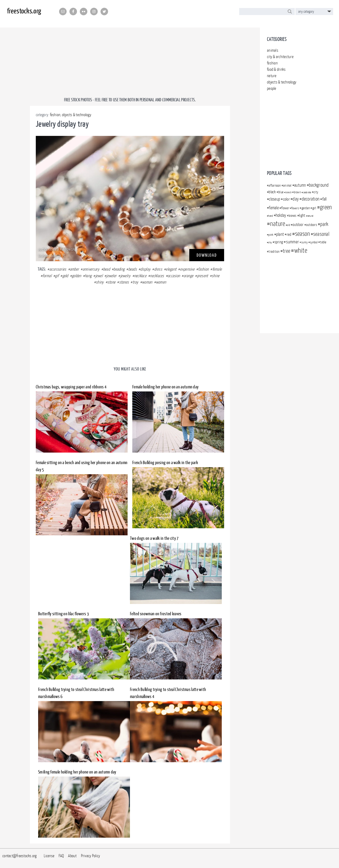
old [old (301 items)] (289, 225)
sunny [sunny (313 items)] (305, 242)
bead (107, 269)
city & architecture (280, 57)
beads (133, 269)
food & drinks (276, 69)
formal (47, 276)
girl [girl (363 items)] (314, 208)
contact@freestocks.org (20, 856)
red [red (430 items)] (289, 234)
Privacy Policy (91, 856)
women (161, 282)
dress (158, 269)
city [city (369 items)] (316, 192)
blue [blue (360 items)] (281, 192)
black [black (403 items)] (272, 192)
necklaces (157, 276)
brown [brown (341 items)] (297, 192)
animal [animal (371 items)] (287, 185)
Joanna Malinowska (63, 249)
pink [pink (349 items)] (271, 235)
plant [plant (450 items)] (280, 234)
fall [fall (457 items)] (325, 199)
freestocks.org (24, 11)
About (72, 856)
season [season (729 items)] (303, 234)
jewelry (125, 276)
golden (77, 276)
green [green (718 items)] (326, 207)
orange (189, 276)
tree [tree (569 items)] (287, 251)
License (49, 856)
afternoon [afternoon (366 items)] (275, 185)
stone (111, 282)
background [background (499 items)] (319, 185)
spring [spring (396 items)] (279, 242)
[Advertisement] (299, 129)
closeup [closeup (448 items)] (274, 199)
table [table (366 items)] (323, 242)
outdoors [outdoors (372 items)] (312, 225)
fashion (272, 63)
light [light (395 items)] (302, 215)
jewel (99, 276)
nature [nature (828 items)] (278, 224)
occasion (174, 276)
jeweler (111, 276)
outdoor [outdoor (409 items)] (298, 225)
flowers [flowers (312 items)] (295, 208)
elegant (171, 269)
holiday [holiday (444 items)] (281, 215)
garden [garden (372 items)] (306, 208)
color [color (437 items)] (286, 199)
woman (147, 282)
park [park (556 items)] (324, 224)
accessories (58, 269)
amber (74, 269)
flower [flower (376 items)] (285, 208)
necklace (140, 276)
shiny (100, 282)
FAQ (61, 856)
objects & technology (282, 82)
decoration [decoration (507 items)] (311, 199)
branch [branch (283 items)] (289, 192)
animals (273, 50)
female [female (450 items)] (274, 208)
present (203, 276)
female (217, 269)
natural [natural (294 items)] (310, 216)
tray (135, 282)
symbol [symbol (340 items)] (314, 242)
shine (216, 276)
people (272, 88)
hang (88, 276)
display (145, 269)
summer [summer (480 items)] (293, 242)
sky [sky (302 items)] (270, 242)
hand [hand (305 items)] (270, 216)
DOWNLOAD (207, 255)
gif (57, 276)
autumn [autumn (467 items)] (300, 185)
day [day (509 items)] (296, 199)
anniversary (91, 269)
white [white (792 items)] (301, 250)
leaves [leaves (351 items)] (293, 216)
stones (124, 282)
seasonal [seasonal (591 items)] (321, 234)
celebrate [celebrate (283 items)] (307, 192)
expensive (187, 269)
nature (272, 76)
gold (65, 276)
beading (119, 269)
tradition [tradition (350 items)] (274, 252)
